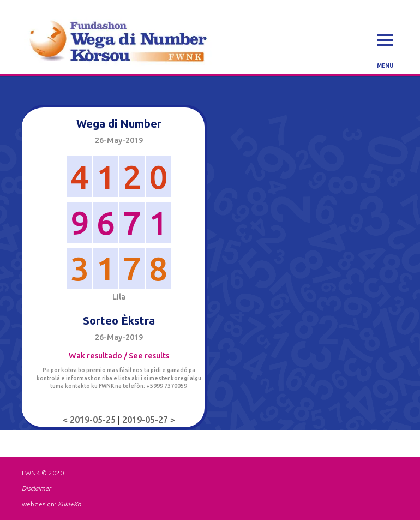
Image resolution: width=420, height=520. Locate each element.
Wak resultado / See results (119, 356)
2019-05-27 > (149, 420)
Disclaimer (36, 488)
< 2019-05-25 (90, 420)
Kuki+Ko (69, 504)
